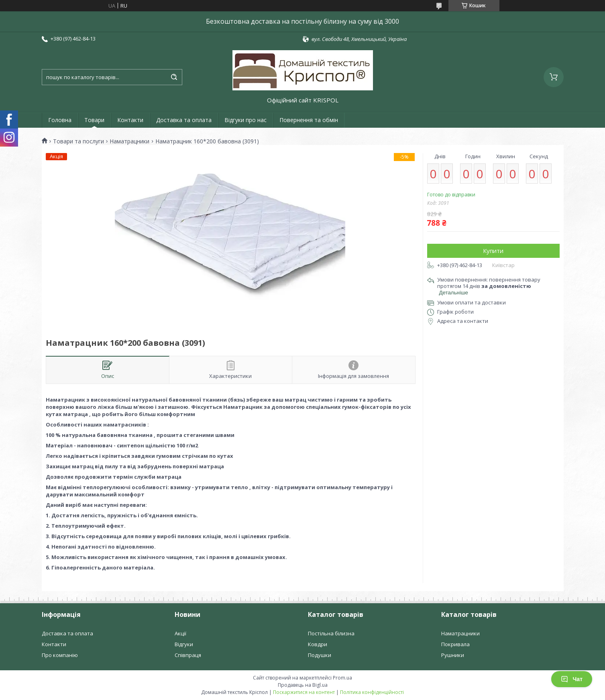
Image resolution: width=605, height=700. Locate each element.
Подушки (320, 655)
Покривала (455, 644)
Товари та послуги (78, 141)
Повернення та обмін (309, 120)
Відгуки (184, 644)
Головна (60, 120)
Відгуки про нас (245, 120)
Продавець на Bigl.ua (303, 685)
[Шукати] (174, 77)
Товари (94, 120)
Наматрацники (129, 141)
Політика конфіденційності (372, 692)
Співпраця (188, 655)
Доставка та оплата (184, 120)
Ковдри (318, 644)
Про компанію (60, 655)
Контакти (130, 120)
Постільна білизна (331, 633)
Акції (180, 633)
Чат (572, 679)
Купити (493, 251)
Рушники (453, 655)
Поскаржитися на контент (304, 692)
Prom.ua (342, 678)
